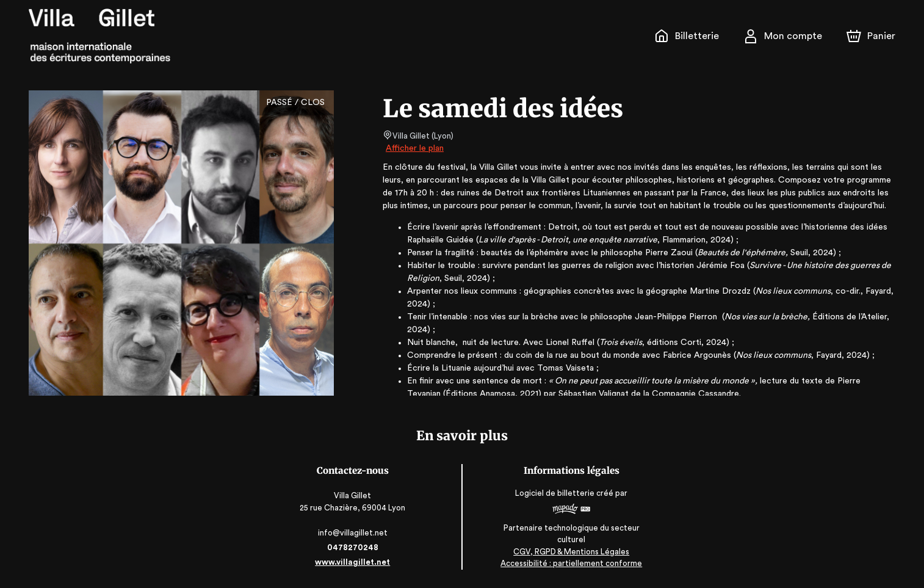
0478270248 (353, 547)
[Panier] (871, 36)
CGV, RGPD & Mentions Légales (571, 552)
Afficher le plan (414, 148)
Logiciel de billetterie (555, 493)
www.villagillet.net (353, 562)
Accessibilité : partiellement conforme (571, 564)
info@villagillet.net (354, 533)
